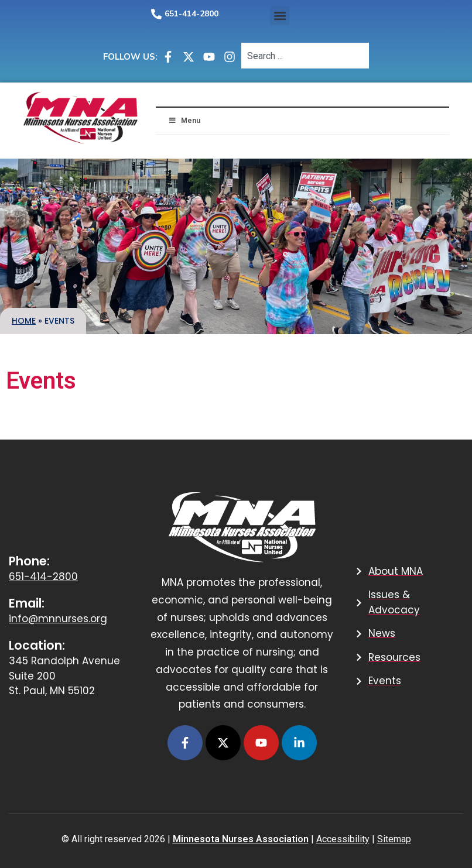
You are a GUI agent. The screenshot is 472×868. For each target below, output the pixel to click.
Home (24, 321)
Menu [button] (184, 121)
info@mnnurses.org (58, 619)
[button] (280, 16)
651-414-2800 (191, 14)
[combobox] (305, 56)
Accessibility (343, 839)
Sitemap (394, 839)
